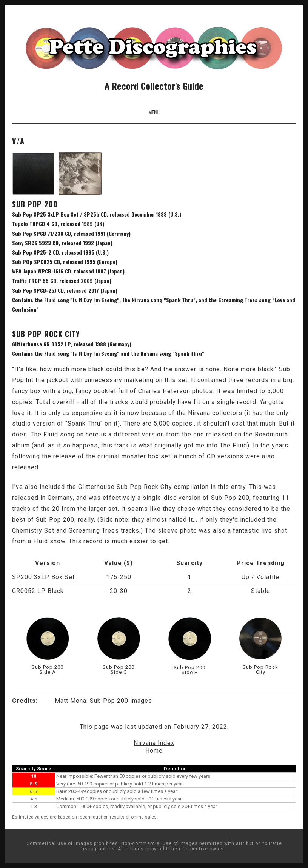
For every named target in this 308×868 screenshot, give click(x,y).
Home (154, 750)
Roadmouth (271, 434)
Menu (154, 112)
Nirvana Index (154, 743)
